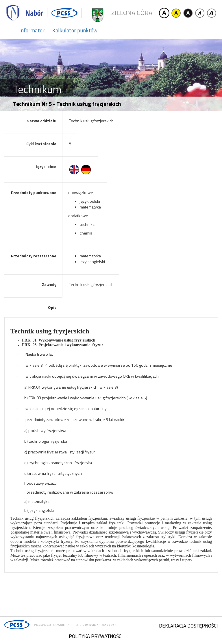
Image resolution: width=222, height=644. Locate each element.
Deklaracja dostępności (188, 626)
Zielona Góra (132, 13)
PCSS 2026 (75, 625)
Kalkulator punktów (75, 30)
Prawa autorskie (49, 625)
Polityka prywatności (96, 636)
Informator (32, 30)
